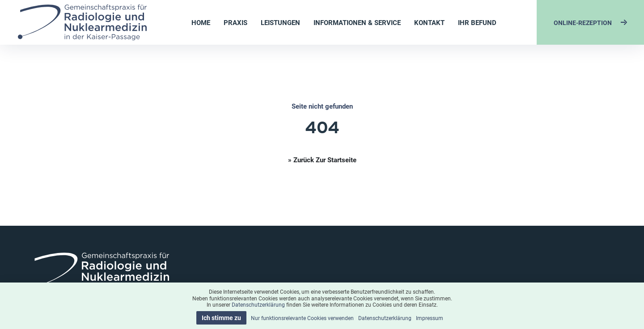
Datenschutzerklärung (258, 304)
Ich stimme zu (221, 318)
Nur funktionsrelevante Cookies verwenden (302, 318)
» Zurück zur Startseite (322, 160)
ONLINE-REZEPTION (590, 23)
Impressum (430, 318)
